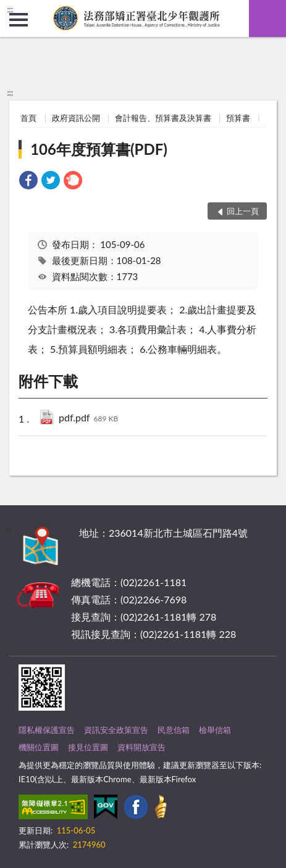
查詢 (267, 19)
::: (10, 9)
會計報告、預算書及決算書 (163, 118)
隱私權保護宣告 (47, 730)
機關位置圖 (39, 747)
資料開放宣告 (141, 747)
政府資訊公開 (76, 118)
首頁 (28, 118)
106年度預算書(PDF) (99, 149)
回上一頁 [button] (243, 211)
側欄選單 (19, 20)
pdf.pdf (88, 419)
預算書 (238, 118)
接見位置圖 (88, 747)
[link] (28, 182)
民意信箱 (174, 730)
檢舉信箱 (215, 730)
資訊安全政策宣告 (116, 730)
